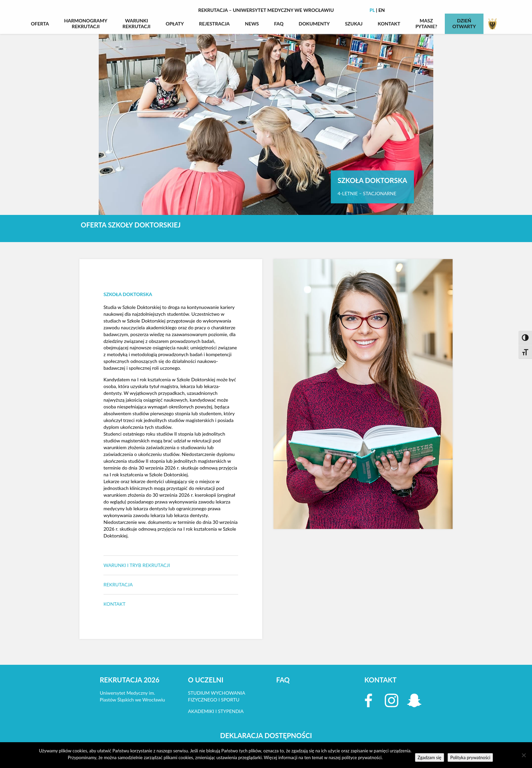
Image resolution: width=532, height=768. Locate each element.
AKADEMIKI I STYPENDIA (216, 711)
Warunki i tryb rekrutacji (137, 565)
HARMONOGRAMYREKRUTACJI (86, 23)
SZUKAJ (354, 24)
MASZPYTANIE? (426, 23)
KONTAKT (389, 24)
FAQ (279, 24)
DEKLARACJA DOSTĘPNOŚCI (266, 735)
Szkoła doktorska (128, 294)
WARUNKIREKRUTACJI (136, 23)
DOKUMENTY (314, 24)
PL (372, 10)
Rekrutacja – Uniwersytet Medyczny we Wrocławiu (266, 10)
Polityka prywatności (470, 757)
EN (382, 10)
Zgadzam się (430, 757)
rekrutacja (118, 584)
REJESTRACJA (214, 24)
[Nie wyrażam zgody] (524, 755)
